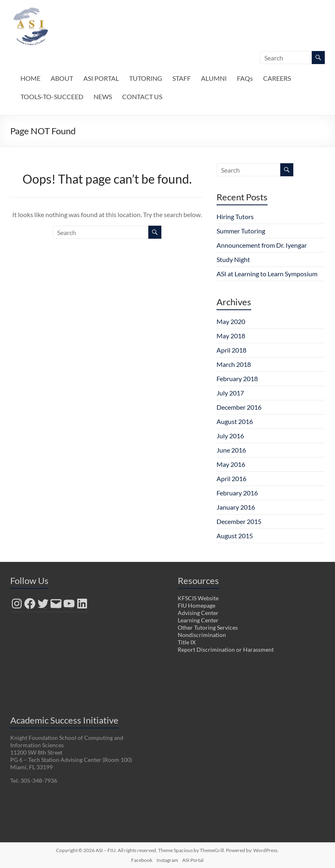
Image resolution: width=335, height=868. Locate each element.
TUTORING (146, 78)
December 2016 (239, 407)
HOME (30, 78)
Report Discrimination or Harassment (226, 649)
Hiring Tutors (235, 216)
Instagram (167, 860)
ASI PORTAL (101, 78)
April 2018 (231, 350)
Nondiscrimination (202, 635)
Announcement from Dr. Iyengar (262, 245)
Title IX (187, 642)
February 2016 (237, 493)
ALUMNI (214, 78)
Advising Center (198, 613)
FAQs (245, 78)
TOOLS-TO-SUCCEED (52, 97)
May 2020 (231, 321)
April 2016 (231, 478)
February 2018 (237, 379)
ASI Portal (193, 860)
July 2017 (230, 393)
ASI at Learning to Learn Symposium (267, 274)
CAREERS (277, 78)
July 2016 (230, 436)
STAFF (182, 78)
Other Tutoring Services (208, 627)
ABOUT (62, 78)
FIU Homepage (197, 605)
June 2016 (231, 450)
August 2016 (235, 421)
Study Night (233, 259)
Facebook (142, 860)
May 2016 (231, 464)
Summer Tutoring (241, 231)
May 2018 (231, 336)
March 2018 (234, 364)
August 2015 (235, 536)
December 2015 (239, 521)
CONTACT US (142, 97)
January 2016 (236, 507)
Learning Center (198, 620)
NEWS (103, 97)
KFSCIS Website (198, 598)
